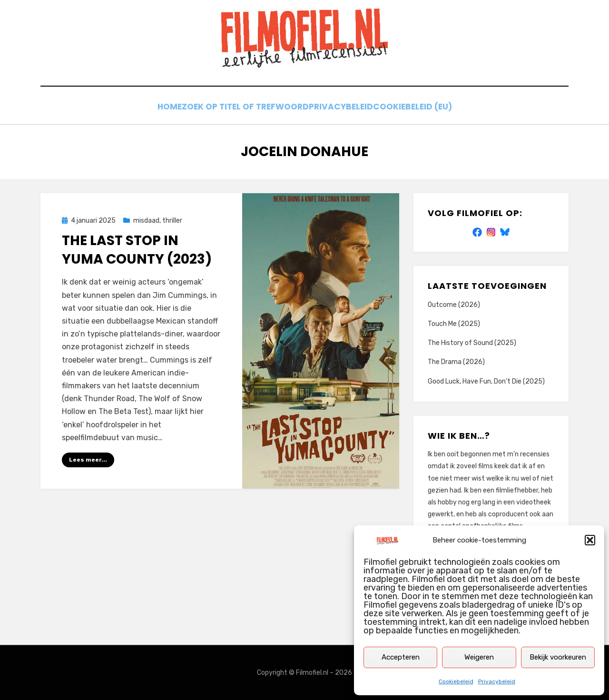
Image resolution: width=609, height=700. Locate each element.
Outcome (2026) (454, 305)
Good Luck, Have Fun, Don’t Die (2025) (486, 381)
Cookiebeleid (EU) (424, 108)
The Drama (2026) (456, 362)
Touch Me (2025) (454, 324)
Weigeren (479, 657)
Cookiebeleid (456, 681)
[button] (590, 540)
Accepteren (401, 657)
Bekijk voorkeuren (558, 657)
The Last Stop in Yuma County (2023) (137, 250)
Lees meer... (88, 460)
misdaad (146, 221)
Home (162, 108)
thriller (172, 221)
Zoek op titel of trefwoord (244, 108)
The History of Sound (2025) (472, 343)
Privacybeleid (497, 681)
